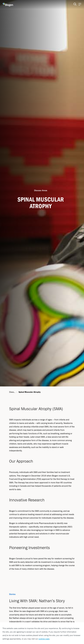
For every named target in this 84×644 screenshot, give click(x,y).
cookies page (44, 639)
